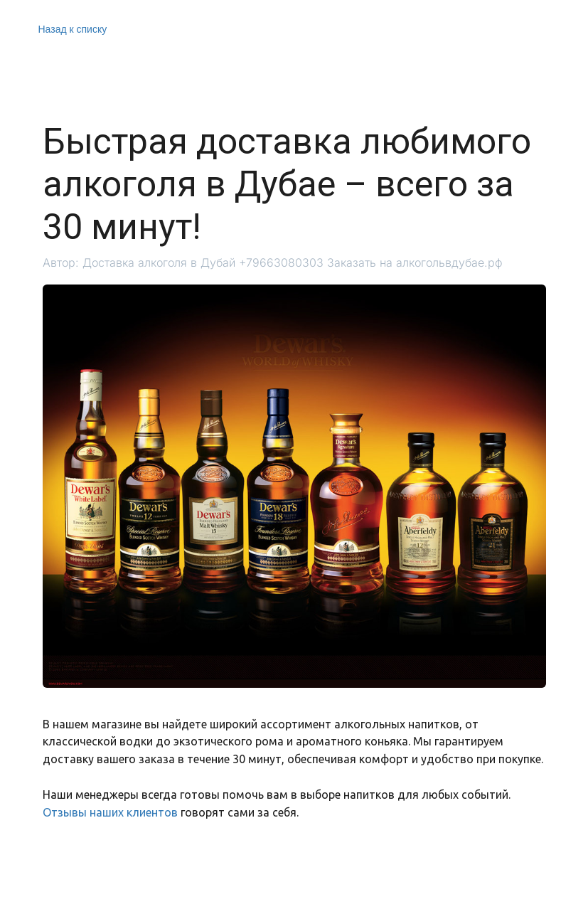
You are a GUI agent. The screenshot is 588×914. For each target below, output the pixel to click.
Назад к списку (73, 29)
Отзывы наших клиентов (110, 812)
